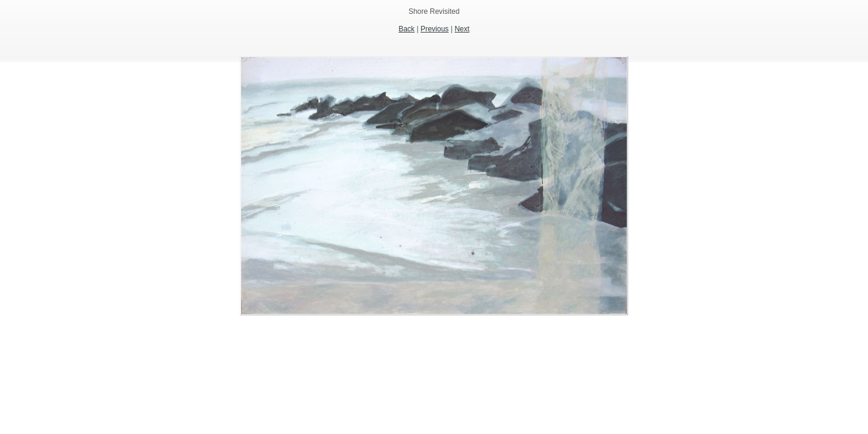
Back (407, 29)
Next (462, 29)
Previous (435, 29)
